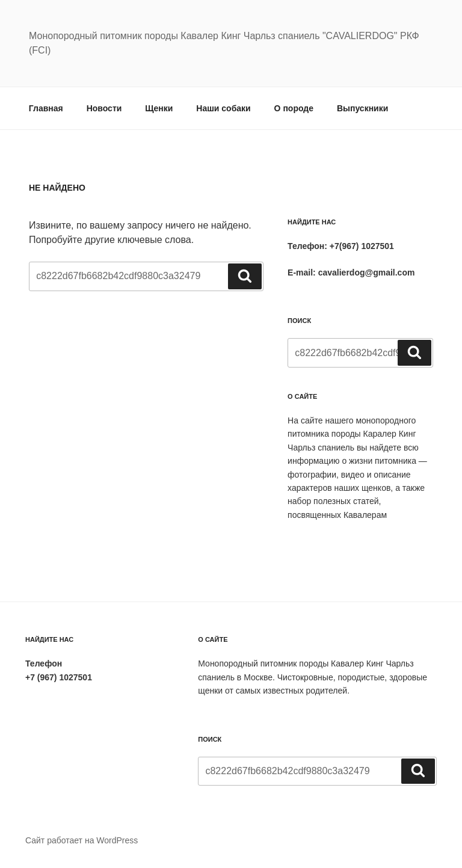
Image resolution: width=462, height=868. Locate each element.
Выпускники (362, 108)
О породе (294, 108)
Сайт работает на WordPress (82, 840)
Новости (104, 108)
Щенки (159, 108)
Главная (46, 108)
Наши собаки (223, 108)
